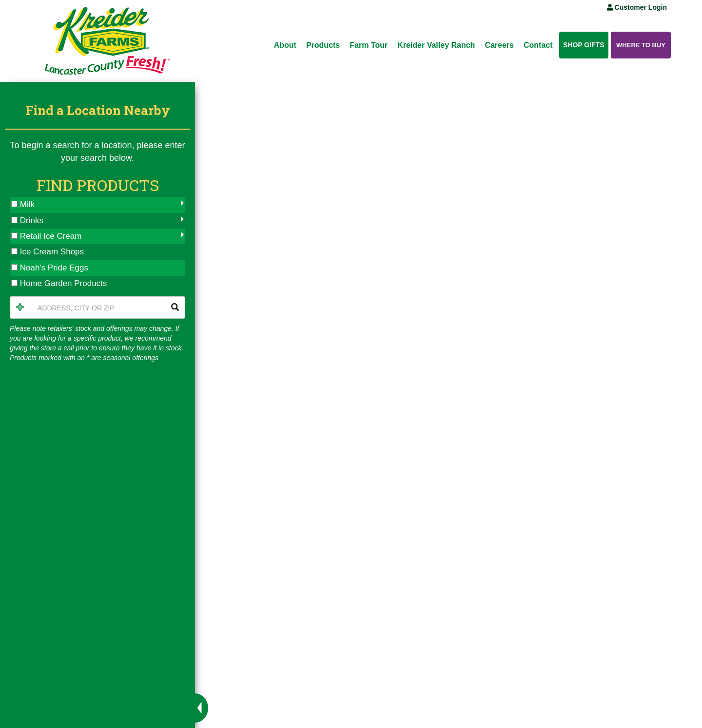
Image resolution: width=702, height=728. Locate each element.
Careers (499, 45)
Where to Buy (641, 45)
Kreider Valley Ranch (436, 45)
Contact (538, 45)
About (285, 45)
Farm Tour (369, 45)
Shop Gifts (584, 45)
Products (323, 45)
